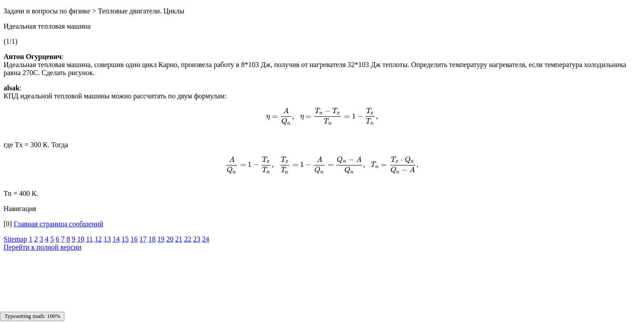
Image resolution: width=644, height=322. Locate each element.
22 (188, 239)
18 (152, 239)
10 (80, 239)
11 (89, 239)
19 (161, 239)
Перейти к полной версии (42, 247)
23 (197, 239)
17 (143, 239)
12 (98, 239)
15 (125, 239)
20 (170, 239)
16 (134, 239)
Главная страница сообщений (59, 224)
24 (206, 239)
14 (116, 239)
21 (179, 239)
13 (107, 239)
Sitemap (15, 239)
